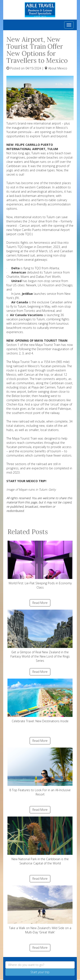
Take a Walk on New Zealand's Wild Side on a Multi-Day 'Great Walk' (40, 910)
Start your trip (40, 972)
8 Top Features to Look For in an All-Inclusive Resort (40, 772)
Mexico (62, 68)
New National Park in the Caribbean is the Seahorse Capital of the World (40, 841)
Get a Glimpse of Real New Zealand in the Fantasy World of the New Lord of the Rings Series (40, 636)
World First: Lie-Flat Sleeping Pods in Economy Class (40, 565)
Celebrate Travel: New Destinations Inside (40, 701)
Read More (40, 603)
